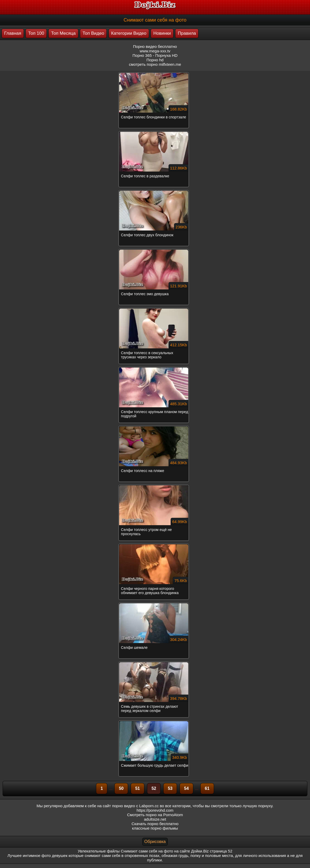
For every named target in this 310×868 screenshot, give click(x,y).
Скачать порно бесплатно (155, 824)
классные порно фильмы (155, 828)
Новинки (162, 33)
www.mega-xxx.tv (155, 51)
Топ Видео (93, 33)
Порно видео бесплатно (155, 46)
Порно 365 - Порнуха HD (155, 55)
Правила (187, 33)
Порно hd (155, 60)
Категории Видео (129, 33)
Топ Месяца (63, 33)
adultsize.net (155, 819)
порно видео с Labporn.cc (135, 806)
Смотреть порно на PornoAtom (155, 815)
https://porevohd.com (155, 810)
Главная (13, 33)
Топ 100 (36, 33)
